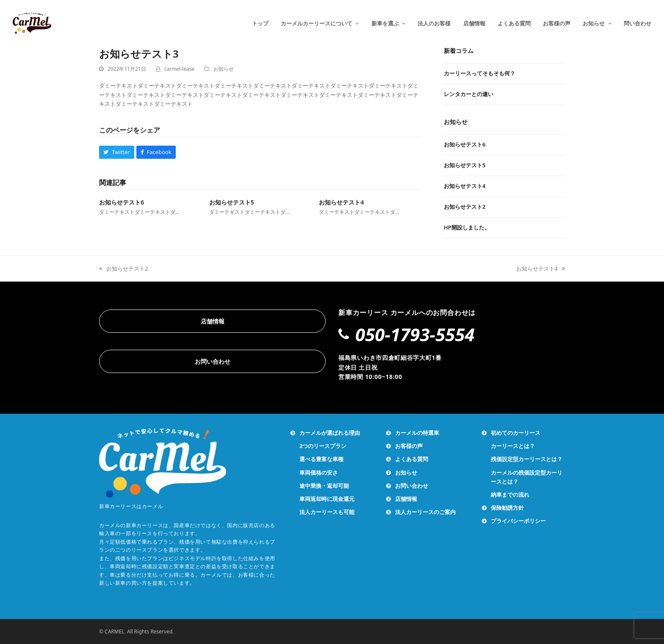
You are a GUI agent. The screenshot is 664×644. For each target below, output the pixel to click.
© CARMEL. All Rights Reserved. (136, 632)
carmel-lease (179, 69)
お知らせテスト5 (232, 202)
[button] (117, 152)
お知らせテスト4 (341, 202)
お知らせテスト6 (122, 202)
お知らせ (224, 69)
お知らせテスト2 (123, 268)
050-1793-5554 (415, 334)
